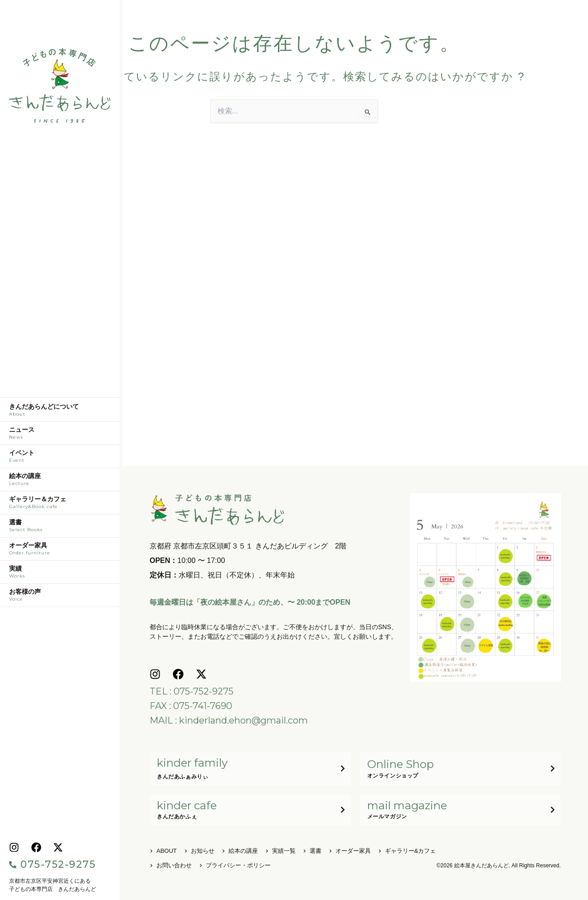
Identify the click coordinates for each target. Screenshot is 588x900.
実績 (60, 574)
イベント (60, 459)
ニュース (60, 435)
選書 (60, 528)
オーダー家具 (60, 551)
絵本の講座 (60, 482)
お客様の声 (60, 597)
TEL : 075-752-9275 (192, 691)
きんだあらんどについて (60, 412)
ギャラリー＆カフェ (60, 505)
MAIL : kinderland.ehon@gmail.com (229, 720)
